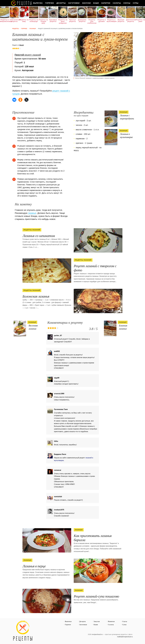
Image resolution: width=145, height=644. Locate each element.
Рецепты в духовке (102, 21)
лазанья (32, 213)
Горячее (50, 3)
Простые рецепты (72, 21)
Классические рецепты (14, 21)
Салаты (117, 3)
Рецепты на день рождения (63, 21)
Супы (136, 3)
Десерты (61, 3)
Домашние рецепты (82, 21)
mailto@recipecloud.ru (125, 637)
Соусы (127, 3)
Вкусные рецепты (121, 21)
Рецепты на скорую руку (43, 21)
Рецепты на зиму (24, 21)
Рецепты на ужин (140, 21)
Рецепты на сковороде (34, 21)
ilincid (21, 45)
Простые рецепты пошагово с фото (23, 631)
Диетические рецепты (131, 21)
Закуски (86, 3)
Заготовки (74, 3)
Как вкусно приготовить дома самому (22, 3)
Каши (96, 3)
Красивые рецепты (53, 21)
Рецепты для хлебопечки (92, 21)
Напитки (106, 3)
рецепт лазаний (28, 55)
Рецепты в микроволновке (5, 21)
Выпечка (38, 3)
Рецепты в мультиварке (111, 21)
